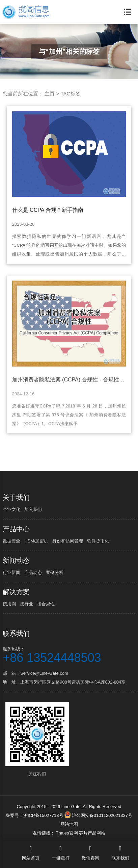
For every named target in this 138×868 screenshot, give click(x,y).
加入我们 (33, 509)
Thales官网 (67, 833)
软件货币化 (98, 541)
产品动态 (33, 572)
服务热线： (69, 654)
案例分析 (55, 572)
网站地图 (69, 824)
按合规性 (46, 604)
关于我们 (16, 497)
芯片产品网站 (92, 833)
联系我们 (16, 633)
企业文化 (11, 509)
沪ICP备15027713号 (43, 815)
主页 (50, 94)
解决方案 (16, 592)
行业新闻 (11, 572)
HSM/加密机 (36, 541)
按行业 (26, 604)
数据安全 (11, 541)
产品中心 (16, 529)
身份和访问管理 (68, 541)
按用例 (9, 604)
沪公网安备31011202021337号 (98, 815)
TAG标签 (71, 94)
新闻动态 (16, 560)
